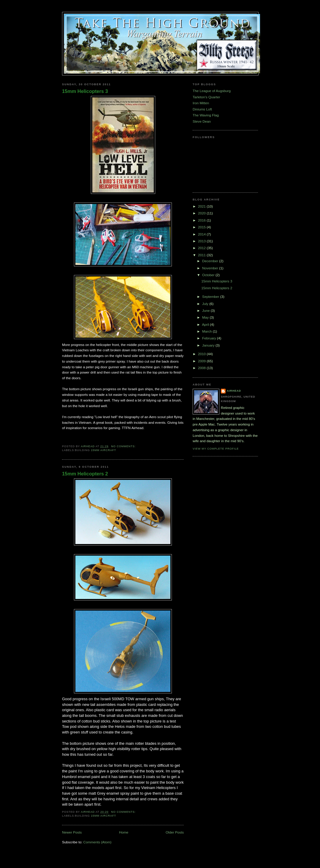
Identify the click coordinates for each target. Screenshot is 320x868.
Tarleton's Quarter (206, 97)
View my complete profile (216, 449)
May (206, 317)
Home (124, 832)
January (209, 345)
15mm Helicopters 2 (85, 474)
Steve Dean (202, 121)
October (209, 275)
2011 (202, 255)
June (206, 310)
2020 (202, 213)
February (210, 338)
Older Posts (175, 832)
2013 (202, 241)
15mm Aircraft (103, 450)
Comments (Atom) (97, 842)
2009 (202, 361)
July (206, 304)
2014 (202, 234)
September (211, 297)
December (211, 261)
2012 (202, 248)
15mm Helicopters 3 (85, 91)
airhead (234, 391)
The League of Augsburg (212, 91)
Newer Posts (72, 832)
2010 (202, 354)
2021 (202, 206)
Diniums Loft (202, 109)
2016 (202, 220)
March (207, 331)
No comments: (124, 446)
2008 (202, 368)
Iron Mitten (201, 103)
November (211, 268)
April (206, 324)
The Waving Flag (206, 115)
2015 (202, 227)
